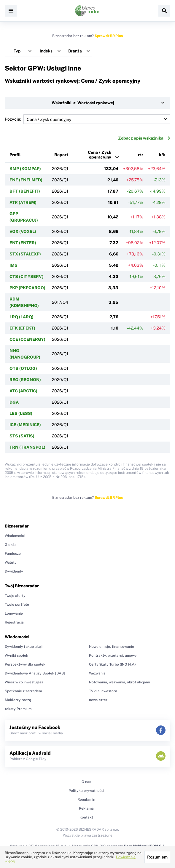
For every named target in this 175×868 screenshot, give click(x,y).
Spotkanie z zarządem (23, 691)
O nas (86, 782)
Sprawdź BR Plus (109, 36)
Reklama (86, 808)
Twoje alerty (15, 596)
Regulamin (86, 800)
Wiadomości (15, 536)
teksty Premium (18, 709)
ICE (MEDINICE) (25, 425)
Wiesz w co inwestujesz (24, 682)
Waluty (11, 562)
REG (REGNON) (25, 380)
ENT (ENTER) (23, 243)
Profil (15, 155)
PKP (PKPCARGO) (27, 288)
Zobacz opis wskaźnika (144, 138)
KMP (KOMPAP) (25, 169)
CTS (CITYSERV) (27, 276)
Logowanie (14, 613)
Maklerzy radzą (18, 700)
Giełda (10, 545)
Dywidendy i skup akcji (24, 647)
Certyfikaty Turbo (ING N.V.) (112, 664)
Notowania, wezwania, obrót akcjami (119, 682)
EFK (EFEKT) (22, 328)
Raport (61, 155)
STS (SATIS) (22, 436)
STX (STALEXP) (25, 254)
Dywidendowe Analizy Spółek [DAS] (35, 673)
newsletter (98, 700)
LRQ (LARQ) (22, 317)
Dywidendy (14, 571)
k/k (162, 155)
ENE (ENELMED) (26, 180)
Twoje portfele (17, 605)
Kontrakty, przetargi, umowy (113, 656)
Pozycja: (87, 119)
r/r (141, 155)
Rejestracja (14, 622)
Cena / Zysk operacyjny (100, 155)
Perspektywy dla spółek (25, 664)
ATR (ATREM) (23, 202)
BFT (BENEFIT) (25, 191)
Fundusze (13, 554)
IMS (13, 265)
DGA (14, 402)
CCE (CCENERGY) (27, 339)
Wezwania (97, 673)
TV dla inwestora (103, 691)
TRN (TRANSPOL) (27, 447)
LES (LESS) (21, 413)
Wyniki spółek (16, 656)
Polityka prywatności (86, 791)
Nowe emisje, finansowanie (112, 647)
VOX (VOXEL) (23, 231)
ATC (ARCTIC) (23, 391)
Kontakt (86, 817)
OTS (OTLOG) (23, 368)
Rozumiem (157, 857)
